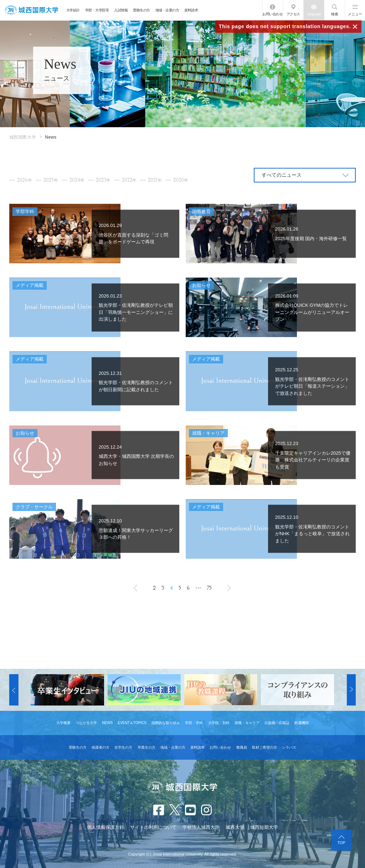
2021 (155, 180)
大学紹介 (73, 10)
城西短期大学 (264, 827)
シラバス (289, 747)
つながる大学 (86, 723)
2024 (77, 180)
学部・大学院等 (97, 10)
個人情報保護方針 (106, 827)
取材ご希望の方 (264, 747)
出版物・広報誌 (277, 723)
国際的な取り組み (166, 723)
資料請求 (191, 10)
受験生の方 (142, 10)
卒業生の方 (146, 747)
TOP (341, 843)
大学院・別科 (219, 723)
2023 (103, 180)
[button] (14, 690)
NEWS (107, 723)
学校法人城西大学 (201, 827)
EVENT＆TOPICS (132, 723)
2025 (51, 180)
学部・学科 (194, 723)
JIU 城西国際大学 (32, 10)
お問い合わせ (273, 14)
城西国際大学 (23, 137)
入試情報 (121, 10)
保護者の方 (101, 747)
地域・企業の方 (167, 10)
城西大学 (235, 827)
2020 (181, 180)
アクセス (293, 14)
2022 (129, 180)
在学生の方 (123, 747)
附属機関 (302, 723)
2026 (25, 180)
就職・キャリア (247, 723)
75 (209, 588)
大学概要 (63, 723)
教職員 (242, 747)
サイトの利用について (153, 827)
